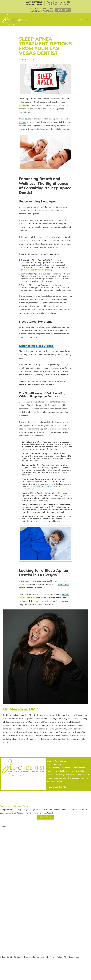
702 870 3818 (48, 11)
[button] (84, 20)
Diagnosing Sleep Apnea (36, 346)
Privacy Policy (56, 957)
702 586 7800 (48, 9)
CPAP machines (43, 486)
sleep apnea (25, 105)
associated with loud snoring (39, 270)
